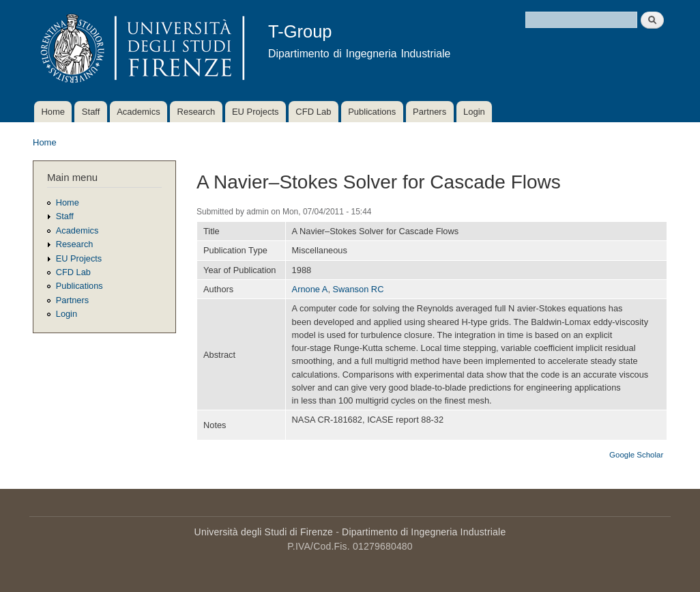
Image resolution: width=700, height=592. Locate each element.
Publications (372, 112)
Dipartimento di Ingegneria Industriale (424, 532)
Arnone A (310, 289)
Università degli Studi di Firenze (264, 532)
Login (474, 112)
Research (196, 112)
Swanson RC (359, 289)
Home (53, 112)
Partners (429, 112)
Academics (138, 112)
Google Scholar (636, 455)
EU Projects (256, 112)
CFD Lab (313, 112)
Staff (91, 112)
